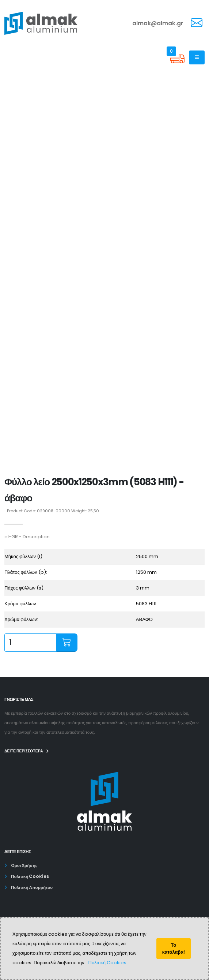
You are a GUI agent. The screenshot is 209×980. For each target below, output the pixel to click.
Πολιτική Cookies (108, 963)
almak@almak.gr (158, 23)
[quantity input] (31, 643)
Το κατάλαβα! (174, 949)
